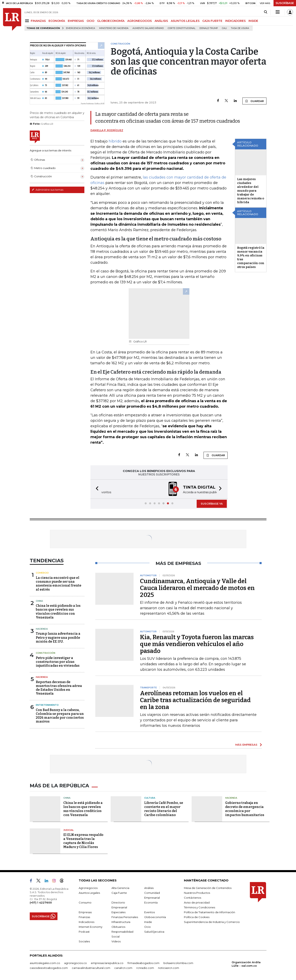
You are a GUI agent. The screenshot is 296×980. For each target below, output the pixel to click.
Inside (148, 922)
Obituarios (118, 927)
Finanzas (84, 917)
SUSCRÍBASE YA (212, 504)
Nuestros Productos (197, 893)
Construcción (46, 653)
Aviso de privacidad (197, 902)
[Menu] (28, 21)
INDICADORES (235, 21)
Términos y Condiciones (199, 907)
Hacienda (42, 629)
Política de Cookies (197, 917)
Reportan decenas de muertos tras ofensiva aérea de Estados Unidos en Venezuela (59, 688)
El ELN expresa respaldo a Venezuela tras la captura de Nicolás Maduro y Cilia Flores (83, 841)
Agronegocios (88, 888)
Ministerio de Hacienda (114, 28)
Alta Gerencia (120, 888)
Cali (224, 28)
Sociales (84, 941)
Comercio (42, 573)
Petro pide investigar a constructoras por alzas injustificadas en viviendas (58, 662)
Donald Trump (209, 28)
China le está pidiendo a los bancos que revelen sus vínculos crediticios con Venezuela (58, 612)
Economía (151, 902)
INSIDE (253, 21)
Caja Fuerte (119, 893)
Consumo (85, 902)
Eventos (150, 912)
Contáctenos (193, 898)
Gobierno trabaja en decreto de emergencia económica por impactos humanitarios (245, 809)
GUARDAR (254, 101)
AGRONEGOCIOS (140, 21)
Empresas (85, 912)
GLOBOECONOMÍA (111, 21)
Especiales (118, 912)
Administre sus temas (48, 190)
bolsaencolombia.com (178, 963)
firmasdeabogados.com (143, 963)
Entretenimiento (47, 705)
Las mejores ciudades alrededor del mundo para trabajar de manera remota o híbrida (251, 191)
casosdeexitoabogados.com (49, 968)
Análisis (149, 888)
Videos (116, 941)
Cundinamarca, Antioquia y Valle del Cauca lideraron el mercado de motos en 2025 (197, 588)
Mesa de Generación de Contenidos (208, 888)
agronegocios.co (75, 963)
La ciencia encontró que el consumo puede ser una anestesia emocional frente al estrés (59, 584)
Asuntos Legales (89, 893)
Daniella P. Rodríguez (107, 130)
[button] (96, 489)
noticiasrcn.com (169, 968)
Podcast (84, 932)
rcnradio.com (145, 968)
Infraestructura (121, 922)
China (39, 601)
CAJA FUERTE (212, 21)
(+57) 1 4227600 (41, 902)
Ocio (147, 927)
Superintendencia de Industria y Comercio (212, 922)
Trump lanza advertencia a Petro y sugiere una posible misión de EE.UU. (58, 637)
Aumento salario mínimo (148, 28)
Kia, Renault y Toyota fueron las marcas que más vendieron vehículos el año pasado (197, 644)
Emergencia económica (81, 28)
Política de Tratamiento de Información (210, 912)
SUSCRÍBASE (285, 3)
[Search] (266, 12)
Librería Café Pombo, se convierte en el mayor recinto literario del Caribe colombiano (164, 809)
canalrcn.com (123, 968)
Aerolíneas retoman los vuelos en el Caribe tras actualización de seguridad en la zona (195, 700)
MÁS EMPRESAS (246, 745)
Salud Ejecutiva (154, 932)
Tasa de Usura (240, 28)
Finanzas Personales (125, 917)
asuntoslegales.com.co (45, 963)
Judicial (68, 830)
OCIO (90, 21)
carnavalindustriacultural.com (91, 968)
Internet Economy (91, 927)
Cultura (150, 798)
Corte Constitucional (182, 28)
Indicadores (86, 922)
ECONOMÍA (57, 21)
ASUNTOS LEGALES (185, 21)
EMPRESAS (76, 21)
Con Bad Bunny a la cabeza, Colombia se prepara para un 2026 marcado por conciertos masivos (60, 716)
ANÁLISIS (161, 21)
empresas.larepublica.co (107, 963)
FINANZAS (38, 21)
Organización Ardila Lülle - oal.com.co (246, 964)
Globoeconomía (155, 917)
